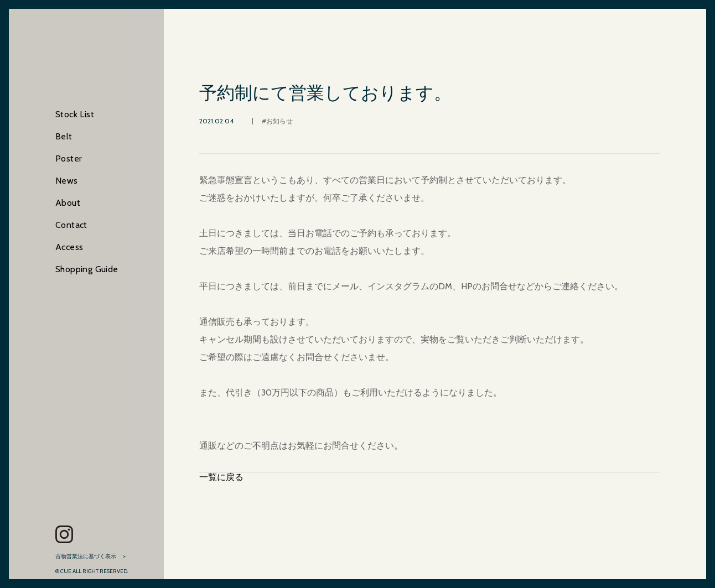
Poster (69, 158)
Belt (64, 136)
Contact (71, 225)
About (68, 203)
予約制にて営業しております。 (325, 93)
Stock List (75, 114)
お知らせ (279, 121)
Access (69, 247)
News (67, 181)
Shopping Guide (87, 269)
